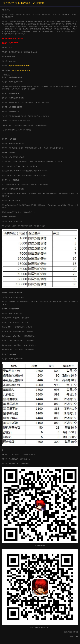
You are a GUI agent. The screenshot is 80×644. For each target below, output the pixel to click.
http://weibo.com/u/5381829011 (22, 70)
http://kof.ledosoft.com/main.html (19, 66)
